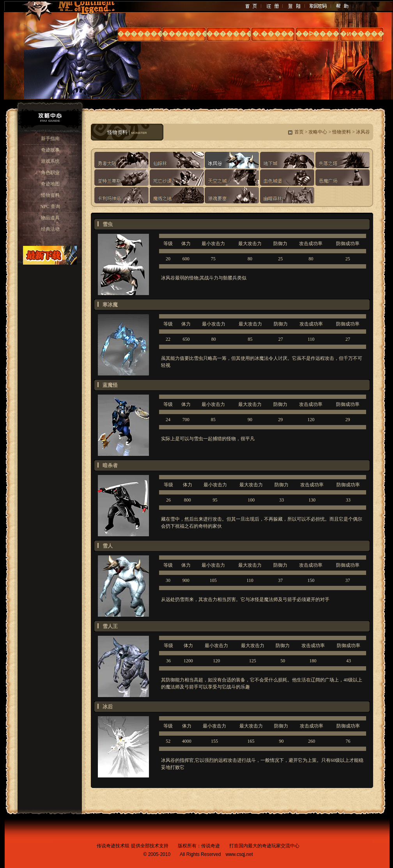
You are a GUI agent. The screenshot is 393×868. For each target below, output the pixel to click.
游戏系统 (50, 161)
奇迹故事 (50, 150)
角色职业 (50, 173)
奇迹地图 (50, 184)
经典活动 (50, 229)
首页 (299, 132)
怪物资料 (50, 195)
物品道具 (50, 218)
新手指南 (50, 139)
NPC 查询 (50, 206)
